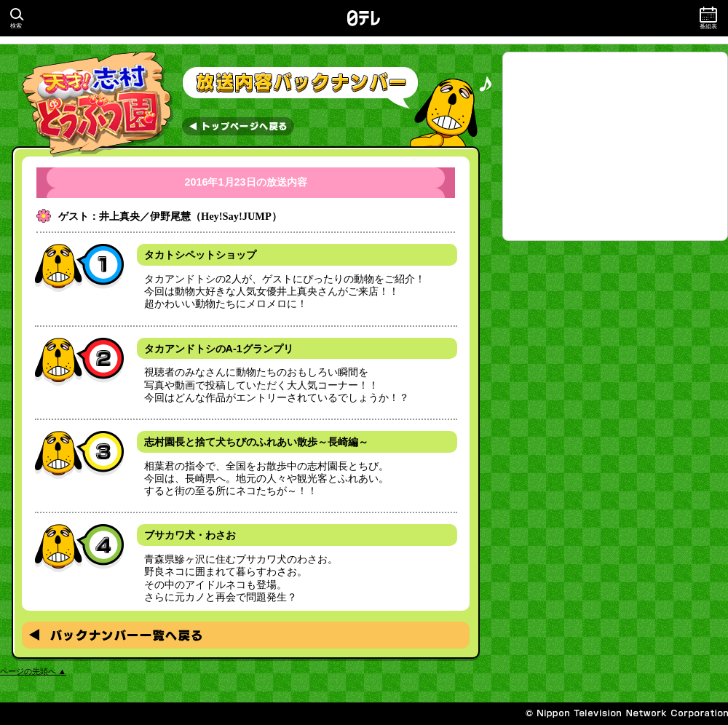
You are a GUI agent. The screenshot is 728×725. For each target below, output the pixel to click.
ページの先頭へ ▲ (33, 671)
